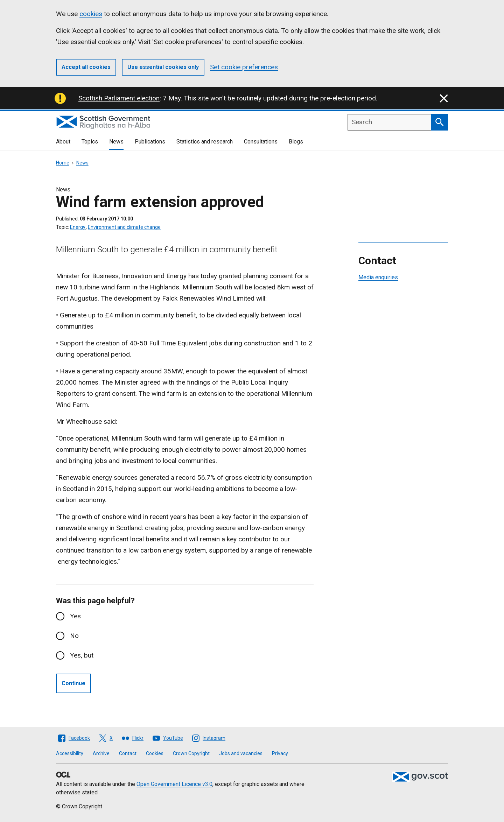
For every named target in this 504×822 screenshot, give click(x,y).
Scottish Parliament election (119, 98)
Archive (101, 753)
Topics (90, 142)
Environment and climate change (124, 227)
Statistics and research (205, 142)
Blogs (296, 142)
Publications (150, 142)
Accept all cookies (86, 67)
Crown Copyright (191, 753)
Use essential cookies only (163, 67)
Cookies (155, 753)
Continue (73, 683)
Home (63, 163)
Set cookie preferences (244, 67)
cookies (91, 14)
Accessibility (70, 753)
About (63, 142)
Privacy (280, 753)
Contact (128, 753)
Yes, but (82, 655)
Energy (78, 227)
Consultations (261, 142)
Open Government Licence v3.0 (174, 784)
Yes (75, 616)
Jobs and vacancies (241, 753)
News (116, 142)
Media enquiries (378, 277)
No (74, 636)
